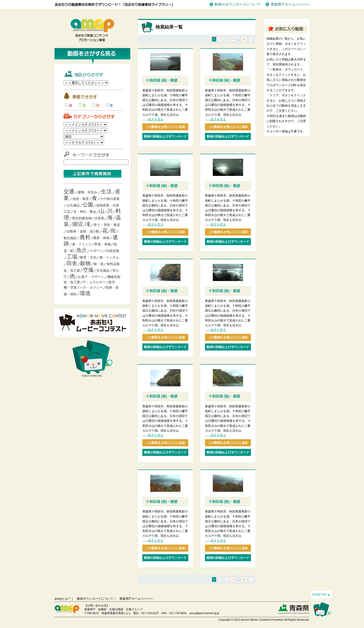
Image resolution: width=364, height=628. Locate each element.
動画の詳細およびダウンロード (165, 136)
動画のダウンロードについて (238, 4)
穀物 (85, 263)
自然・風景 (81, 199)
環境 (85, 293)
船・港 (99, 264)
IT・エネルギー (94, 282)
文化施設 (103, 271)
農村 (85, 237)
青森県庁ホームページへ (290, 4)
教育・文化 (88, 257)
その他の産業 (110, 199)
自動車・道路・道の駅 (83, 231)
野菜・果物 (103, 244)
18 (244, 39)
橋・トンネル (109, 257)
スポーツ (96, 251)
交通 (69, 191)
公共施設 (73, 205)
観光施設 (70, 238)
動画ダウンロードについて (95, 599)
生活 (106, 191)
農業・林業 (101, 238)
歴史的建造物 (82, 218)
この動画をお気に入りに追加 (165, 127)
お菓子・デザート (91, 277)
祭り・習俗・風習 (107, 225)
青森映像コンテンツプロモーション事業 (92, 30)
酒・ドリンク (82, 244)
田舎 (72, 263)
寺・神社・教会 (85, 212)
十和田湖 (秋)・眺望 (162, 80)
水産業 (99, 218)
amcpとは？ (63, 599)
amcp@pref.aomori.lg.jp (204, 613)
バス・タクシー (91, 287)
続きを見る (156, 119)
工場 (72, 257)
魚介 (82, 250)
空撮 (88, 270)
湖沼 (77, 224)
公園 (88, 205)
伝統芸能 (113, 251)
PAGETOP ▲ (321, 595)
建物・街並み (88, 192)
